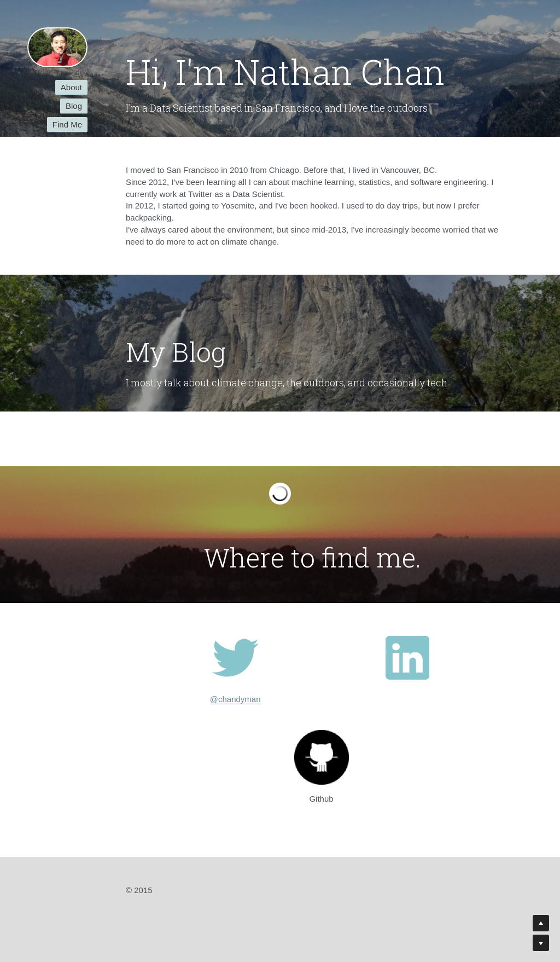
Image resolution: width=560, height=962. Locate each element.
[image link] (235, 658)
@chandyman (235, 699)
